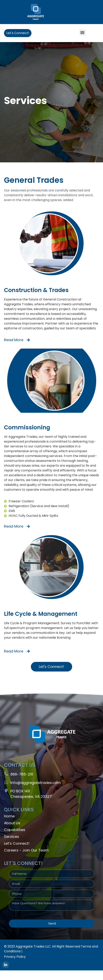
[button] (82, 32)
